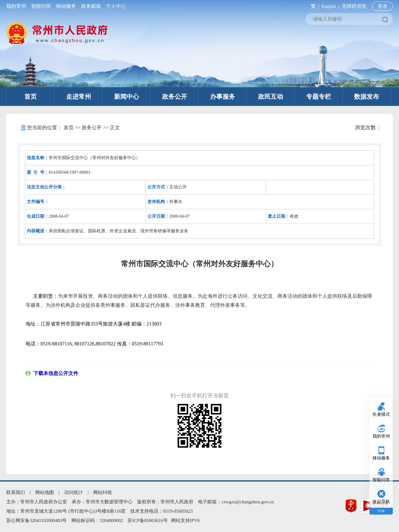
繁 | (314, 6)
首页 (31, 97)
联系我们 (16, 492)
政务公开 (175, 97)
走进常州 (79, 97)
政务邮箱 (91, 6)
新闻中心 (127, 97)
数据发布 (367, 97)
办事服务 (223, 97)
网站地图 (45, 492)
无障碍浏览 (354, 6)
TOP (381, 511)
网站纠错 (103, 492)
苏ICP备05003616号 (147, 520)
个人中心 (115, 6)
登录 (382, 6)
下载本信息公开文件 (56, 373)
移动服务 (66, 6)
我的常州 (17, 6)
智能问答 (41, 6)
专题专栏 (319, 97)
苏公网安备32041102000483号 (36, 520)
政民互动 (271, 97)
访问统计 (74, 492)
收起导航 (381, 502)
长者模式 (381, 414)
